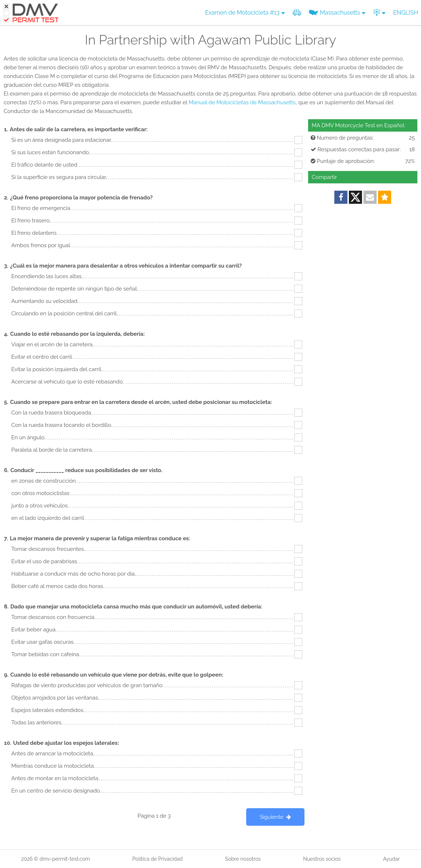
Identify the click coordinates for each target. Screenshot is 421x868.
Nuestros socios (322, 859)
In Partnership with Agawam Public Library (210, 40)
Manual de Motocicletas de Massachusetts (242, 102)
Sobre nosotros (243, 859)
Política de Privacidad (157, 859)
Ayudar (392, 859)
